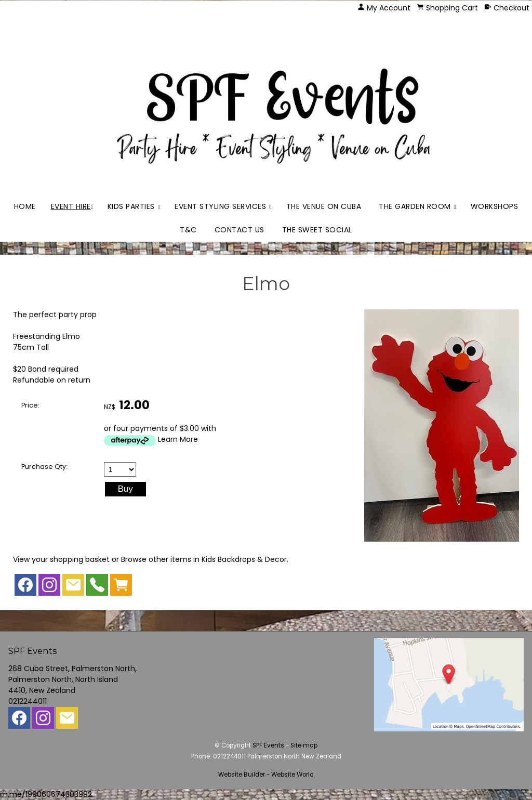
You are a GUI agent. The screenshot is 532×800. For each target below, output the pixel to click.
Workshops (495, 206)
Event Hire (71, 206)
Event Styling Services (220, 206)
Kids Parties (131, 206)
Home (25, 206)
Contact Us (240, 230)
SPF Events (268, 745)
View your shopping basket (61, 559)
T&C (188, 230)
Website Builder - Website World (266, 775)
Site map (304, 745)
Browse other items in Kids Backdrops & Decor (204, 559)
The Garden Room (415, 206)
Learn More (178, 439)
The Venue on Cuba (324, 206)
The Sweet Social (317, 230)
